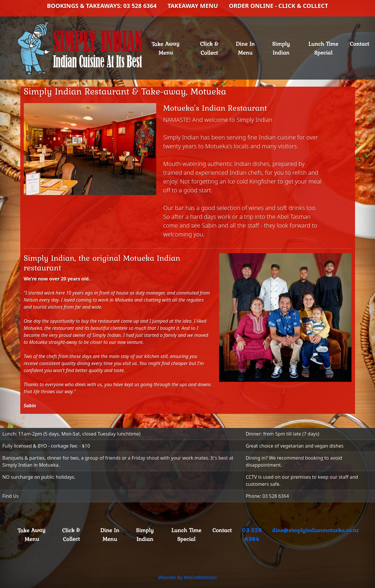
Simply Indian (281, 48)
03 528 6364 (252, 535)
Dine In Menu (245, 48)
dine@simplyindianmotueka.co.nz (315, 530)
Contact (359, 44)
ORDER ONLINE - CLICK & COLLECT (278, 6)
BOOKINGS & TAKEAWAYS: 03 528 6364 (102, 6)
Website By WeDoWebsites (188, 577)
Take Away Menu (168, 48)
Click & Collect (209, 48)
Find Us (11, 496)
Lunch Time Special (323, 48)
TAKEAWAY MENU (193, 6)
